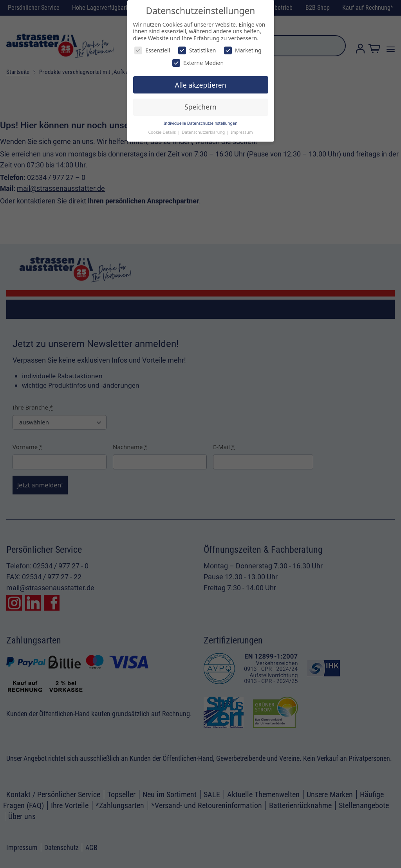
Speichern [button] (200, 107)
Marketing (243, 50)
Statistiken (197, 50)
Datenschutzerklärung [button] (204, 132)
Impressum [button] (242, 132)
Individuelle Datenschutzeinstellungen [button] (201, 123)
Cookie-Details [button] (162, 132)
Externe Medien (198, 63)
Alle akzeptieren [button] (201, 85)
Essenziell (152, 50)
